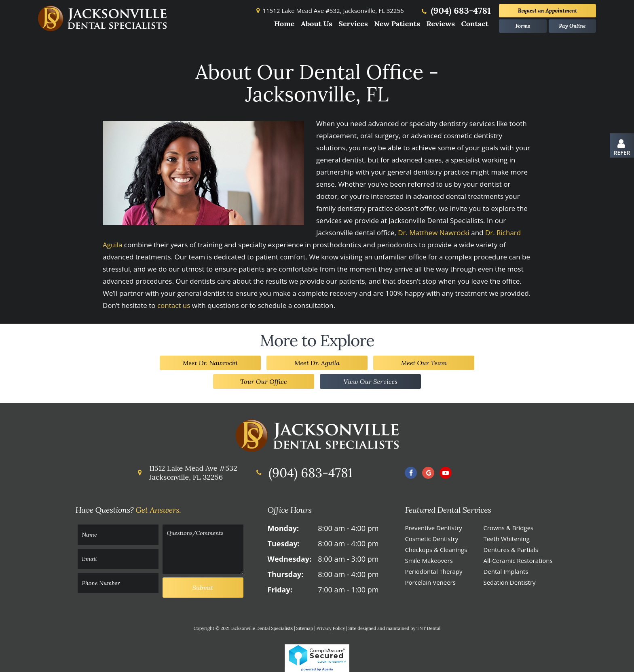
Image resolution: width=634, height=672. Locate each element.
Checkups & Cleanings (436, 550)
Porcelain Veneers (430, 582)
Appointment (547, 11)
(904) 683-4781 (455, 11)
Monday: (283, 528)
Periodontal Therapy (433, 571)
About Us (317, 24)
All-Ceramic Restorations (518, 560)
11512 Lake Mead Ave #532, (329, 11)
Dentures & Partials (510, 550)
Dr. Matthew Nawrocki (434, 233)
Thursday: (286, 574)
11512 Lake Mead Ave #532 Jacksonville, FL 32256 (186, 473)
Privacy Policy (331, 628)
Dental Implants (506, 571)
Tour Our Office (264, 381)
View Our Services (370, 381)
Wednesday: (290, 559)
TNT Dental (428, 628)
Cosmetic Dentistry (431, 539)
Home (284, 24)
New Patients (397, 24)
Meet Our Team (424, 363)
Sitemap (305, 628)
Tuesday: (284, 543)
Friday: (280, 590)
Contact (475, 24)
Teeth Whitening (506, 539)
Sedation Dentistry (509, 582)
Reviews (441, 24)
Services (353, 24)
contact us (174, 305)
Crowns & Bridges (508, 528)
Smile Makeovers (429, 560)
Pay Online (572, 26)
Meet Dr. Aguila (317, 363)
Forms (523, 26)
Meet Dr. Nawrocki (210, 363)
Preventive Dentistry (433, 528)
